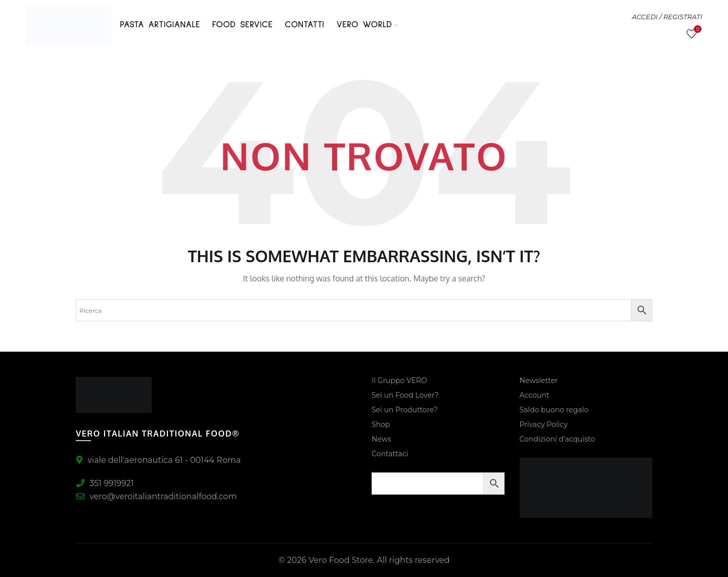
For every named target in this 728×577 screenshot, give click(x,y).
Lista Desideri (697, 30)
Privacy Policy (544, 424)
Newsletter (539, 380)
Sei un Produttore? (405, 410)
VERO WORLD (364, 25)
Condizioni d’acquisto (558, 439)
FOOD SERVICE (243, 25)
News (381, 439)
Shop (381, 424)
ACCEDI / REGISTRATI (667, 17)
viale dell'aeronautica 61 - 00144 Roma (158, 460)
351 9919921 (105, 483)
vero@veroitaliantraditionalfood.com (156, 496)
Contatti (304, 25)
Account (535, 395)
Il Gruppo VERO (399, 380)
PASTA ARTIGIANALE (160, 25)
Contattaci (390, 454)
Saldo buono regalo (554, 410)
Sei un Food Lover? (405, 395)
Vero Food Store (340, 560)
